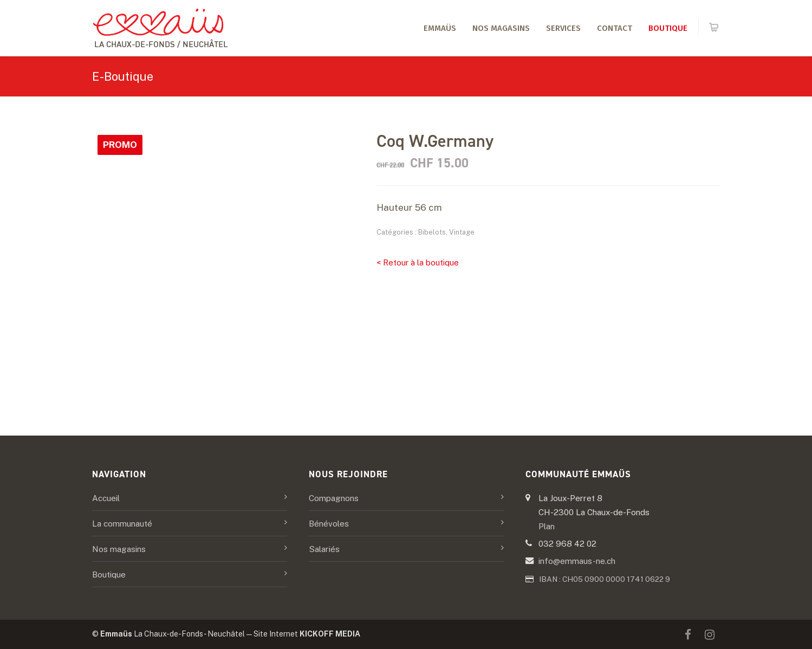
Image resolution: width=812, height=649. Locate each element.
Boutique (668, 28)
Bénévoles (329, 523)
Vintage (462, 232)
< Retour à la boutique (418, 262)
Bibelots (432, 232)
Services (563, 28)
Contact (615, 28)
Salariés (324, 549)
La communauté (122, 523)
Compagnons (334, 498)
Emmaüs (440, 28)
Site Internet (307, 634)
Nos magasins (501, 28)
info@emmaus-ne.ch (577, 561)
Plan (547, 526)
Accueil (106, 498)
